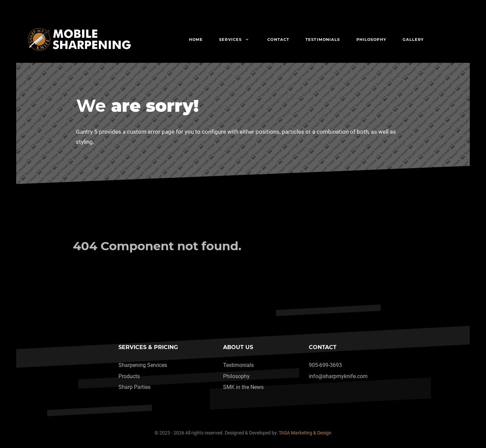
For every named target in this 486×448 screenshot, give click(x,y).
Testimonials (238, 365)
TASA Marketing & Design (305, 433)
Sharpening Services (143, 365)
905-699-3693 (325, 365)
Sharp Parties (134, 387)
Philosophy (236, 376)
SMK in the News (243, 387)
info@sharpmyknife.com (338, 376)
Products (129, 376)
